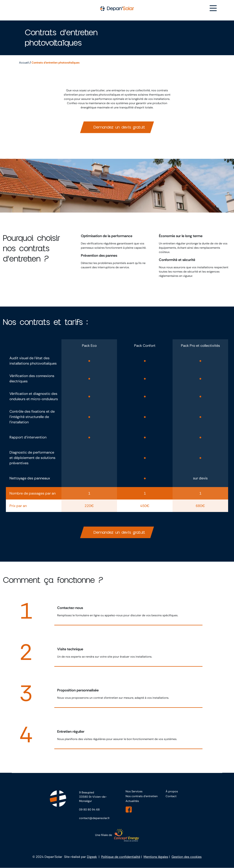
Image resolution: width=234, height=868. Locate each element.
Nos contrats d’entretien (142, 796)
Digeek (92, 857)
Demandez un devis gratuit (119, 127)
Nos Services (134, 792)
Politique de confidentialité (121, 857)
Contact (171, 796)
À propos (172, 792)
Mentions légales (156, 857)
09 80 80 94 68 (89, 810)
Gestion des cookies (187, 857)
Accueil (24, 63)
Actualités (132, 801)
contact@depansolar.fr (94, 818)
